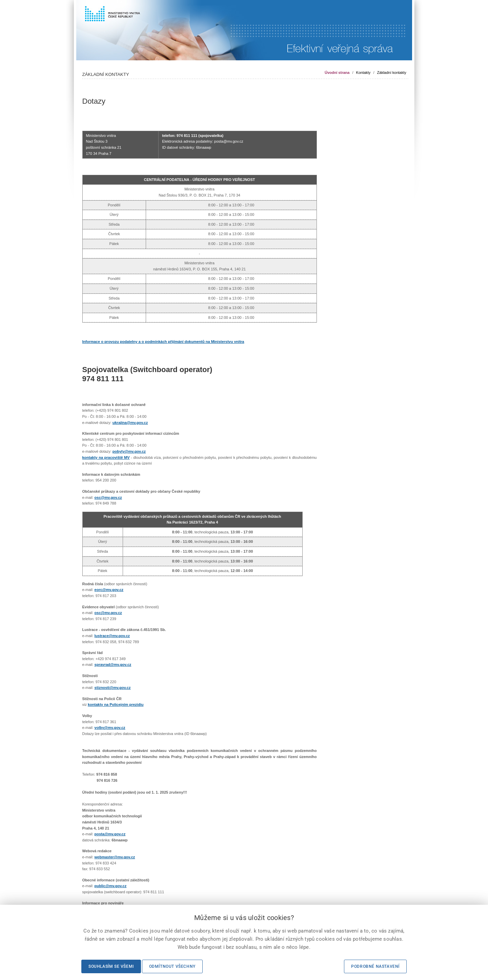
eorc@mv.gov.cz (109, 590)
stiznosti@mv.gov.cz (113, 688)
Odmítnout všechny (172, 966)
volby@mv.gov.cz (110, 728)
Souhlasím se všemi (111, 966)
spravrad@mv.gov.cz (113, 665)
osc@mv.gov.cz (108, 497)
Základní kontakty (392, 73)
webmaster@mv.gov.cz (115, 857)
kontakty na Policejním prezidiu (116, 705)
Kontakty (363, 73)
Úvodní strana (337, 73)
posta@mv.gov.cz (110, 834)
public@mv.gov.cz (111, 886)
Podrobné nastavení (375, 966)
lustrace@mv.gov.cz (112, 636)
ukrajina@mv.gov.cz (130, 423)
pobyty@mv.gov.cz (129, 451)
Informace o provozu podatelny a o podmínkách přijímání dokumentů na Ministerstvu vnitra (163, 342)
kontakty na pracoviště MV (106, 457)
